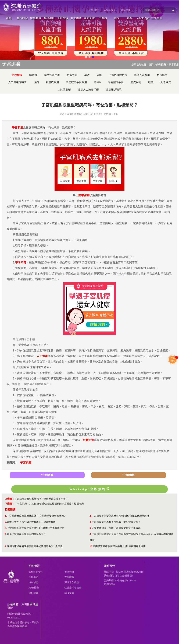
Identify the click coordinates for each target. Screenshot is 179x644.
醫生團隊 (76, 18)
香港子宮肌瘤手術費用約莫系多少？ (26, 534)
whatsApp (110, 10)
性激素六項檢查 (73, 588)
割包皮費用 (52, 82)
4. (91, 522)
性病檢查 (69, 577)
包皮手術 (136, 82)
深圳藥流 (33, 577)
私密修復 (162, 75)
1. (6, 516)
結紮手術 (72, 75)
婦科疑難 (161, 65)
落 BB (97, 82)
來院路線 (63, 18)
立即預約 (93, 10)
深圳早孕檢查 (72, 582)
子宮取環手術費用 (76, 82)
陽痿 (99, 75)
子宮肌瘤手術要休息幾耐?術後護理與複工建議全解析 (120, 516)
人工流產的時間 (17, 82)
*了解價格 (128, 475)
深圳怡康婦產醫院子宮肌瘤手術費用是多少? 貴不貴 (35, 546)
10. (91, 546)
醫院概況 (22, 18)
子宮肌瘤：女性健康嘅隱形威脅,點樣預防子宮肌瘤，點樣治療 (50, 504)
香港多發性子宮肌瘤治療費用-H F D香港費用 (31, 522)
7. (6, 534)
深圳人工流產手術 (88, 90)
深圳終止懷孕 (36, 572)
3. (6, 522)
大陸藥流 (166, 82)
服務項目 (49, 18)
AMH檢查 (34, 588)
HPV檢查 (33, 582)
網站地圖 (126, 10)
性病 (36, 82)
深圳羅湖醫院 (114, 90)
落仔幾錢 (69, 572)
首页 (151, 65)
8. (91, 534)
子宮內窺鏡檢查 (118, 75)
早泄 (87, 75)
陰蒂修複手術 (52, 75)
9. (6, 546)
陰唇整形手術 (116, 82)
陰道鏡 (33, 75)
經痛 (151, 82)
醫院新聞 (89, 18)
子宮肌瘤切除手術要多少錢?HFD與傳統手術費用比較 (36, 528)
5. (6, 528)
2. (91, 516)
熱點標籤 (34, 566)
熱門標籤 (17, 75)
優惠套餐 (36, 18)
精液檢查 (69, 593)
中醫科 (103, 18)
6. (91, 528)
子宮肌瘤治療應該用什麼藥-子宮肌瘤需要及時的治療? (36, 516)
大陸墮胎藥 (64, 90)
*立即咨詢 (47, 475)
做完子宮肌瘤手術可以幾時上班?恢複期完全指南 (119, 546)
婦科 (130, 18)
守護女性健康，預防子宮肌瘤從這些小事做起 (116, 528)
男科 (116, 18)
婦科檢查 (33, 593)
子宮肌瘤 (174, 65)
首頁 (9, 18)
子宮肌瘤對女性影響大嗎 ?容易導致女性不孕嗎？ (41, 499)
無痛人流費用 (142, 75)
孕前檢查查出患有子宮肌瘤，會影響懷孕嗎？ (116, 522)
